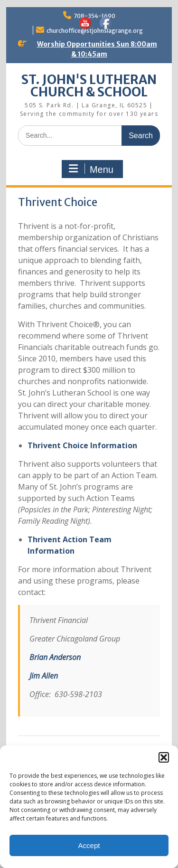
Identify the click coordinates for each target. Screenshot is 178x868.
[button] (164, 757)
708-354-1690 (94, 16)
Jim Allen (44, 676)
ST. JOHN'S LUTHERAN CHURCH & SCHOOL (89, 86)
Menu (91, 169)
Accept (89, 845)
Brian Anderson (55, 657)
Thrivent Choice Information (82, 445)
